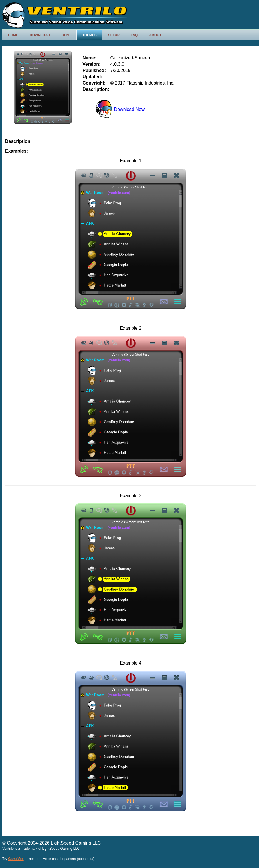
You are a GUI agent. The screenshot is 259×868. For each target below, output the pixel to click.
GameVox (16, 859)
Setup (114, 35)
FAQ (134, 35)
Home (13, 35)
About (155, 35)
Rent (66, 35)
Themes (90, 35)
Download (40, 35)
